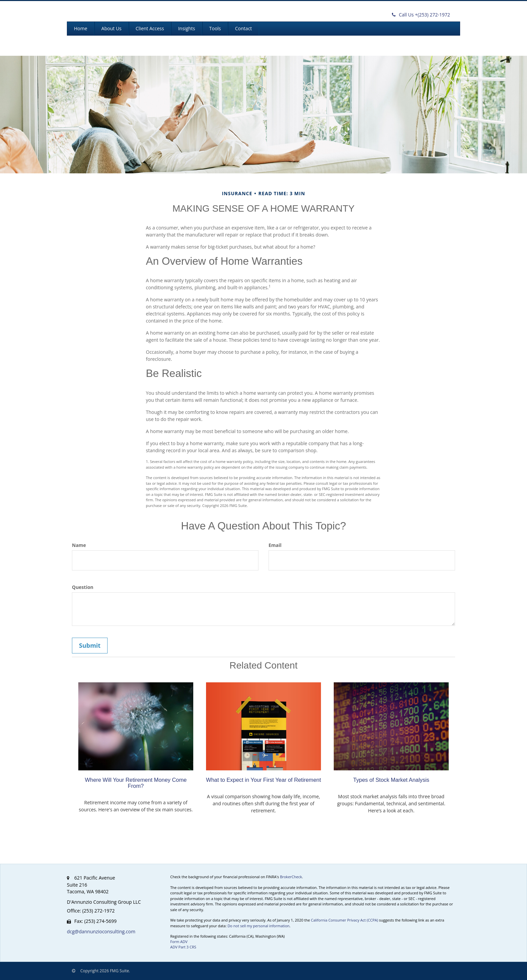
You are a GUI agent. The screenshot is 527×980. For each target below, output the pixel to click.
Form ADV (179, 942)
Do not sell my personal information (258, 926)
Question (83, 587)
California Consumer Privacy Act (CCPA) (344, 920)
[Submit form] (90, 646)
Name (79, 545)
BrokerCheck (291, 877)
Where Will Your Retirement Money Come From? (136, 783)
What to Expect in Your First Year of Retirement (263, 780)
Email (275, 545)
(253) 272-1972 (421, 15)
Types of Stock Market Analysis (391, 780)
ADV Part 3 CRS (183, 947)
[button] (112, 29)
